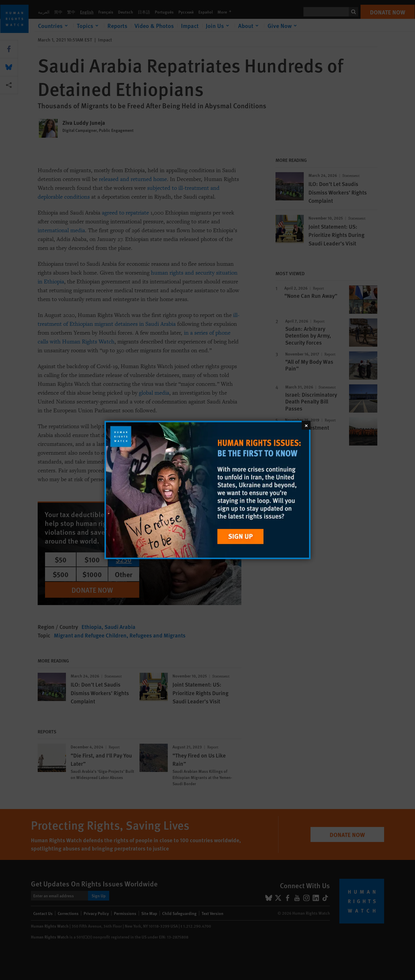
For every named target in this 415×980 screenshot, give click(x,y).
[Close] (306, 425)
